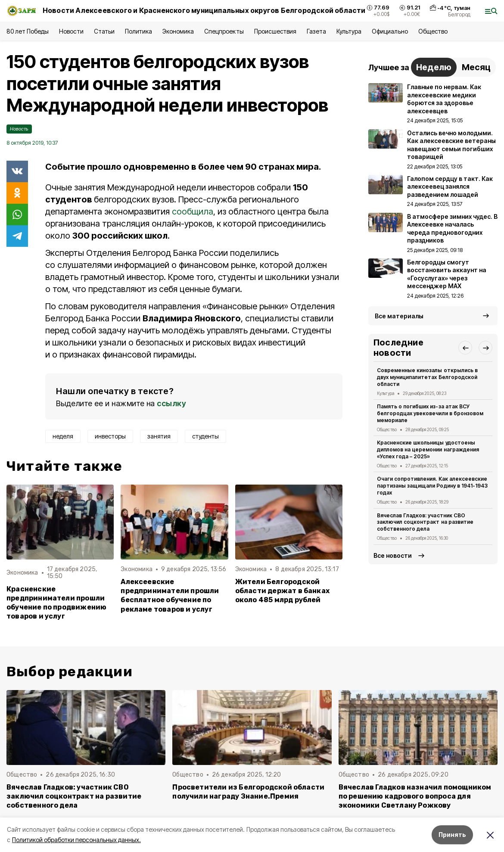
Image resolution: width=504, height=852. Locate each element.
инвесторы (110, 436)
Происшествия (275, 31)
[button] (465, 348)
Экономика (178, 31)
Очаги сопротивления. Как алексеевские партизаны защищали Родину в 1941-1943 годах (432, 486)
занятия (159, 436)
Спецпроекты (224, 31)
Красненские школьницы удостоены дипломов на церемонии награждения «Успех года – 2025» (428, 449)
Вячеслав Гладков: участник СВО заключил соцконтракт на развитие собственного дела (425, 522)
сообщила (193, 211)
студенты (205, 436)
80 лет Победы (28, 31)
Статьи (104, 31)
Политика (138, 31)
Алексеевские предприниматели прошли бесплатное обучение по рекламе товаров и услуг (170, 595)
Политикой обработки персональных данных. (76, 840)
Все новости (393, 555)
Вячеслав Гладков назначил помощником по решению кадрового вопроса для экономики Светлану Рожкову (415, 796)
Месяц (476, 67)
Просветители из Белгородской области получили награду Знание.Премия (248, 792)
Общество (433, 31)
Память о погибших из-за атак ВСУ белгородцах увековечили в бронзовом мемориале (430, 413)
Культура (349, 31)
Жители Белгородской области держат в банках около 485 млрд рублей (282, 591)
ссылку (171, 403)
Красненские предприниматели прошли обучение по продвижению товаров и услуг (56, 603)
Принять (452, 835)
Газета (316, 31)
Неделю (434, 67)
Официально (390, 31)
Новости (71, 31)
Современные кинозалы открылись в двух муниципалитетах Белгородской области (427, 377)
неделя (63, 436)
